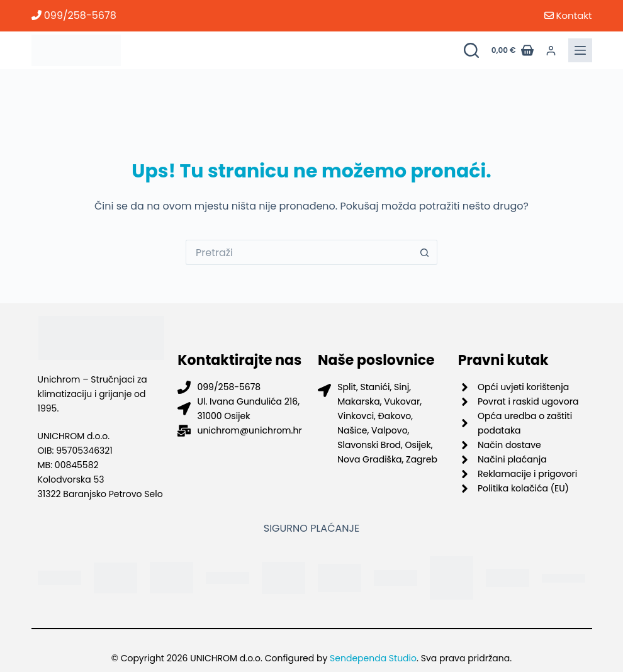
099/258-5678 (74, 15)
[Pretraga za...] (299, 252)
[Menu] (580, 50)
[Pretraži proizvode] (471, 50)
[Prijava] (551, 51)
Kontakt (568, 15)
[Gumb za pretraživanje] (425, 252)
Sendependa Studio (373, 658)
